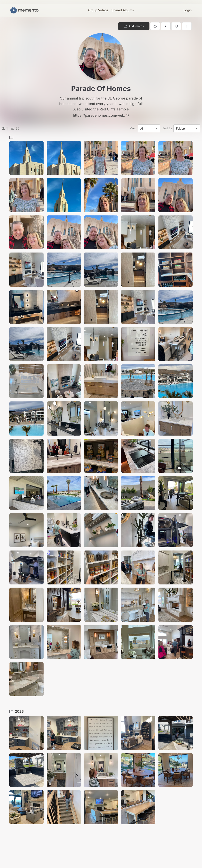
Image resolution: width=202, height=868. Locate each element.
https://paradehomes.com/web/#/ (101, 115)
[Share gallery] (155, 26)
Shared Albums (123, 10)
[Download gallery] (176, 26)
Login (188, 10)
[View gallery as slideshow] (166, 26)
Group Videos (98, 10)
